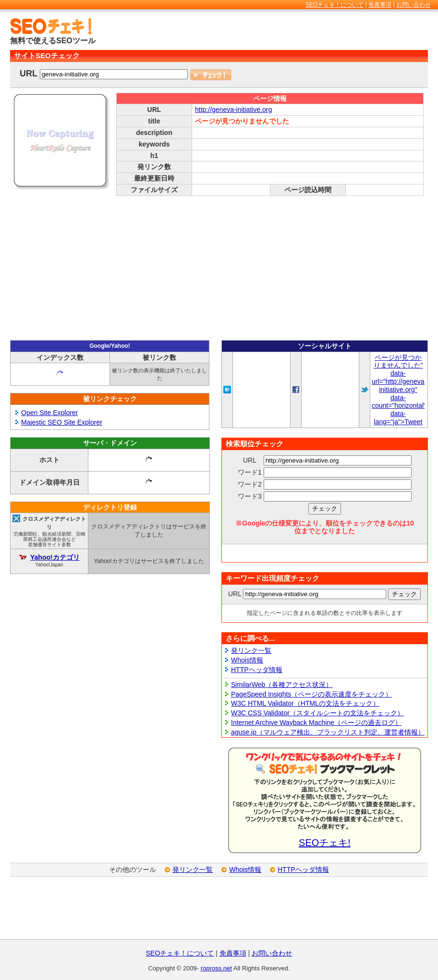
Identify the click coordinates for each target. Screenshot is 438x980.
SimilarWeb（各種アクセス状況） (282, 685)
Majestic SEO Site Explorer (62, 422)
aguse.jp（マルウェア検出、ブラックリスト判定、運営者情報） (328, 732)
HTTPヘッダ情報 (257, 670)
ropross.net (216, 968)
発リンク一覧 (251, 650)
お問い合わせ (414, 5)
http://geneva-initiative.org (233, 110)
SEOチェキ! (325, 843)
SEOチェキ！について (335, 5)
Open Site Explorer (49, 413)
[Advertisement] (316, 32)
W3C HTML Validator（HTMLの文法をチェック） (305, 703)
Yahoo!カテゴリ (55, 557)
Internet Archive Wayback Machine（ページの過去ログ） (316, 723)
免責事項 (380, 5)
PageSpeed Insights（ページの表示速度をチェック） (311, 694)
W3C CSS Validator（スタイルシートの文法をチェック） (317, 713)
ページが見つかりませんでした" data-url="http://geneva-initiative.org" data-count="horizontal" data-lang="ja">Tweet (399, 390)
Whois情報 (247, 660)
